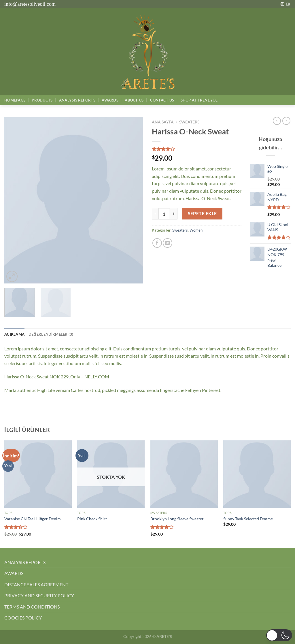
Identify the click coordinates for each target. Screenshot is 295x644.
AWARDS (14, 573)
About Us (134, 100)
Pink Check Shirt (92, 519)
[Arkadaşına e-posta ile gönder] (168, 243)
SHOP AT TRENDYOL (199, 100)
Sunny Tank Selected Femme (248, 519)
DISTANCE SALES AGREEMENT (36, 584)
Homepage (15, 100)
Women (196, 230)
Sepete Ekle (202, 213)
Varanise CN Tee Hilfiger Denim (33, 519)
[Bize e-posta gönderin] (288, 4)
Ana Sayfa (163, 122)
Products (42, 100)
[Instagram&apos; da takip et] (282, 4)
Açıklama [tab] (14, 334)
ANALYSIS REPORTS (25, 562)
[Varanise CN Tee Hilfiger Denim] (38, 474)
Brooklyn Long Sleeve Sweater (177, 519)
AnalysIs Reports (77, 100)
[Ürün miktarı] (164, 214)
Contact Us (162, 100)
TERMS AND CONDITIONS (32, 607)
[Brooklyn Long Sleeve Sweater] (184, 474)
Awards (110, 100)
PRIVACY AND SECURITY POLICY (39, 595)
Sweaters (189, 122)
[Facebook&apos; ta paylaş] (157, 243)
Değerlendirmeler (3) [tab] (51, 334)
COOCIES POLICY (23, 618)
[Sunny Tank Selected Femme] (257, 474)
